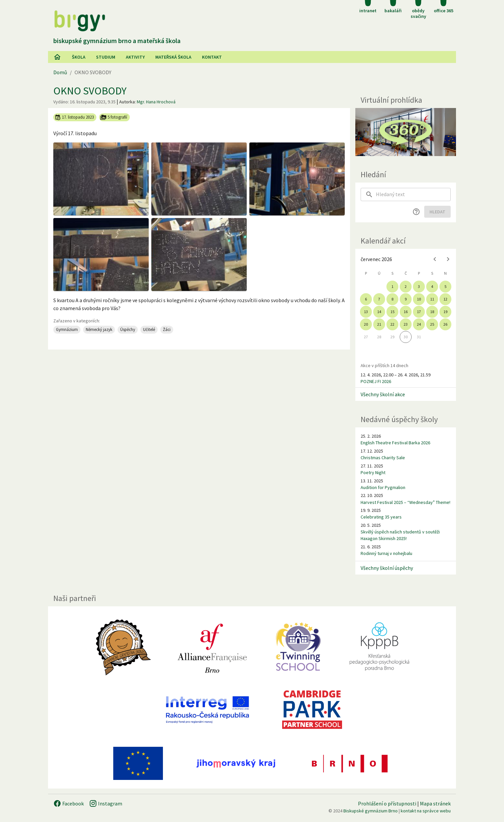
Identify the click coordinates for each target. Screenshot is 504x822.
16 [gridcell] (406, 312)
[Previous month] (435, 259)
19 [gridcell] (445, 312)
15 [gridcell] (392, 312)
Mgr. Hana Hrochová (156, 102)
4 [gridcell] (432, 286)
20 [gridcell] (366, 324)
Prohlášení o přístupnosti (387, 803)
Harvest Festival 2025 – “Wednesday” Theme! (405, 502)
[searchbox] (413, 194)
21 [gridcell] (379, 324)
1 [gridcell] (392, 286)
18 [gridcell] (432, 312)
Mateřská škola (173, 57)
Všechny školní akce (383, 394)
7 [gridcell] (379, 299)
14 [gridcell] (379, 312)
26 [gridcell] (445, 324)
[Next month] (448, 259)
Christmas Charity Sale (383, 458)
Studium (106, 57)
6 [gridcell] (366, 299)
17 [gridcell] (419, 312)
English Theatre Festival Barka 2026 (395, 443)
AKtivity (135, 57)
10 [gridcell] (419, 299)
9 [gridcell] (406, 299)
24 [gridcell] (419, 324)
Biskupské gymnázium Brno (371, 811)
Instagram (106, 803)
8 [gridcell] (392, 299)
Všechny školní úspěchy (387, 568)
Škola (79, 57)
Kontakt (212, 57)
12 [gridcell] (445, 299)
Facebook (69, 803)
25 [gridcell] (432, 324)
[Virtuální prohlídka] (406, 132)
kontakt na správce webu (426, 811)
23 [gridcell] (406, 324)
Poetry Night (373, 472)
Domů (60, 72)
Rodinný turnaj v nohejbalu (386, 553)
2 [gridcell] (406, 286)
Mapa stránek (435, 803)
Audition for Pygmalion (383, 487)
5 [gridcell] (445, 286)
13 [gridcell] (366, 312)
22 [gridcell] (392, 324)
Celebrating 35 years (381, 517)
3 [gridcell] (419, 286)
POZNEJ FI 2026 (376, 381)
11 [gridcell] (432, 299)
